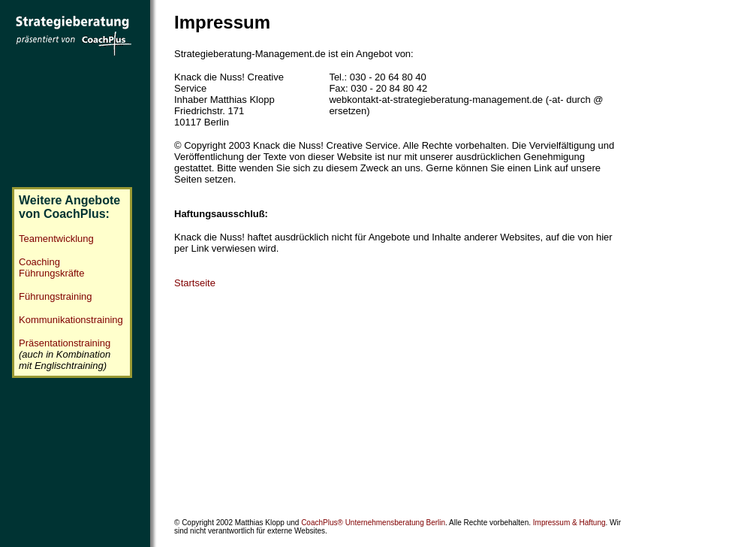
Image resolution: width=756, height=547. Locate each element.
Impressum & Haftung (569, 517)
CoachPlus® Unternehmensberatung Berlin (373, 517)
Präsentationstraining (65, 338)
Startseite (195, 283)
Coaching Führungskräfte (51, 263)
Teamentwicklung (56, 234)
